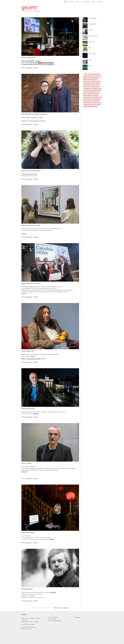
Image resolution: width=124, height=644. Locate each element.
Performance (96, 92)
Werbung (94, 105)
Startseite (71, 2)
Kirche (97, 85)
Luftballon (95, 89)
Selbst (92, 97)
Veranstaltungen (29, 68)
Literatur (97, 87)
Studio (85, 101)
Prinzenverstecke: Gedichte (33, 359)
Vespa (90, 105)
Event (90, 81)
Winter (85, 106)
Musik (88, 90)
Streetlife (98, 99)
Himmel (98, 83)
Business (86, 81)
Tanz (98, 101)
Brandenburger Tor (92, 80)
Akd (98, 74)
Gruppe (88, 83)
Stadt (93, 99)
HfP (94, 83)
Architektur (90, 76)
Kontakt (99, 2)
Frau (85, 83)
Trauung (88, 103)
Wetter (99, 105)
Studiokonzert (91, 101)
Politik (89, 94)
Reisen (85, 96)
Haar (92, 83)
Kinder (94, 85)
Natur (100, 90)
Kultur (85, 87)
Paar (88, 92)
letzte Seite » (66, 608)
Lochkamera (87, 89)
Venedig (86, 105)
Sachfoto (90, 96)
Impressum (78, 617)
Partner (94, 2)
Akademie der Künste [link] (46, 63)
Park (91, 92)
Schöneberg (87, 97)
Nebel (85, 92)
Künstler (92, 87)
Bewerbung (96, 78)
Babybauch (86, 78)
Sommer (86, 99)
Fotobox (98, 81)
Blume (85, 80)
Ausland (96, 76)
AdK (96, 74)
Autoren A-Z (79, 2)
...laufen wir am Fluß (89, 74)
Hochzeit (86, 85)
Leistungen (87, 2)
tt (91, 103)
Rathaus (97, 94)
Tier (84, 103)
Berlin (91, 78)
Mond (85, 90)
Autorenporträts (28, 124)
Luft (91, 89)
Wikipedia (38, 61)
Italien (90, 85)
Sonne (90, 99)
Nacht (96, 90)
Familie (94, 81)
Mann (100, 89)
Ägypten (95, 106)
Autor (100, 76)
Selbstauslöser (98, 97)
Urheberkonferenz (96, 103)
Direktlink (36, 68)
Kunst (88, 87)
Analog (85, 76)
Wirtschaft (90, 106)
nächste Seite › (57, 608)
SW (96, 101)
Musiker (92, 90)
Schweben (95, 96)
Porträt (93, 94)
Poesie (85, 94)
